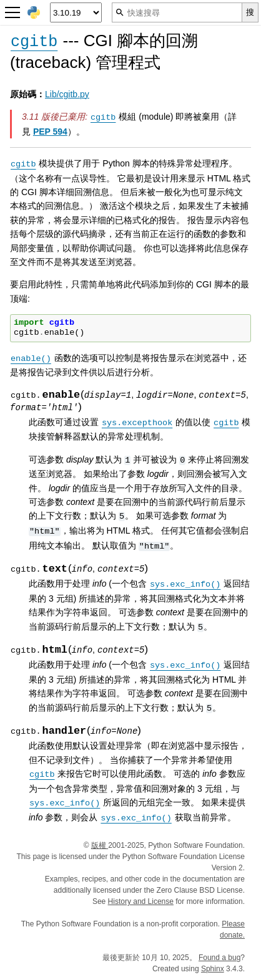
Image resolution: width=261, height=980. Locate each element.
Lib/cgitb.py (67, 94)
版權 (100, 845)
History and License (141, 901)
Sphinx (213, 969)
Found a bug (219, 958)
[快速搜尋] (177, 12)
